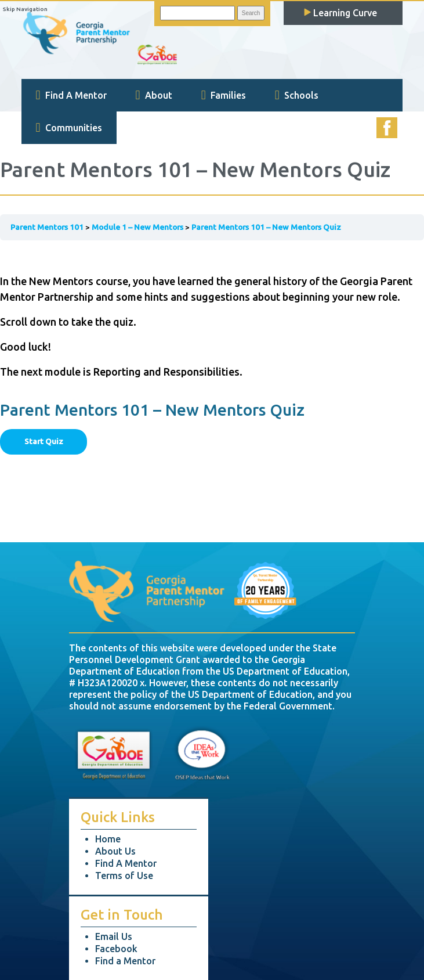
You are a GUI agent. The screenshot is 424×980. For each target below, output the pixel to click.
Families (224, 95)
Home (108, 839)
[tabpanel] (212, 315)
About (154, 95)
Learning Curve (340, 13)
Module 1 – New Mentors (137, 227)
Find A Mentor (71, 95)
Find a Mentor (125, 961)
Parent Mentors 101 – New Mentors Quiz (266, 227)
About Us (115, 851)
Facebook (116, 949)
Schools (297, 95)
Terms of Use (124, 875)
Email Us (114, 936)
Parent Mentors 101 (47, 227)
